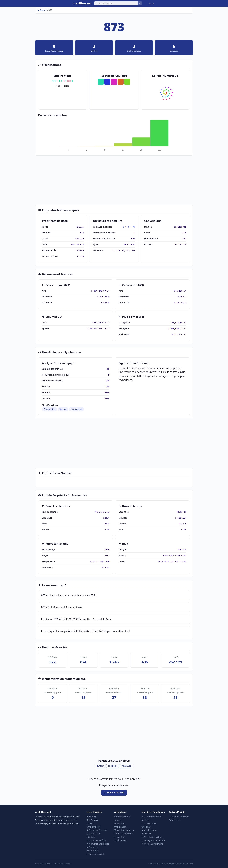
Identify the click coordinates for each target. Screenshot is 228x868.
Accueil (42, 10)
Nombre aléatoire (114, 793)
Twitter (100, 766)
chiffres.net (82, 3)
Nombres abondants (124, 833)
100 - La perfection (152, 837)
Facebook (113, 766)
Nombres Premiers (97, 830)
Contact (90, 823)
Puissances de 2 (95, 854)
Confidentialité (93, 827)
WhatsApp (126, 766)
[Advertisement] (114, 180)
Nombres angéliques (98, 844)
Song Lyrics (174, 820)
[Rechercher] (116, 3)
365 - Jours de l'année (153, 840)
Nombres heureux (124, 830)
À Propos (92, 820)
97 (134, 227)
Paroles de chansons (179, 817)
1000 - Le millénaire (152, 844)
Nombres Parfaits (96, 840)
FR (152, 3)
